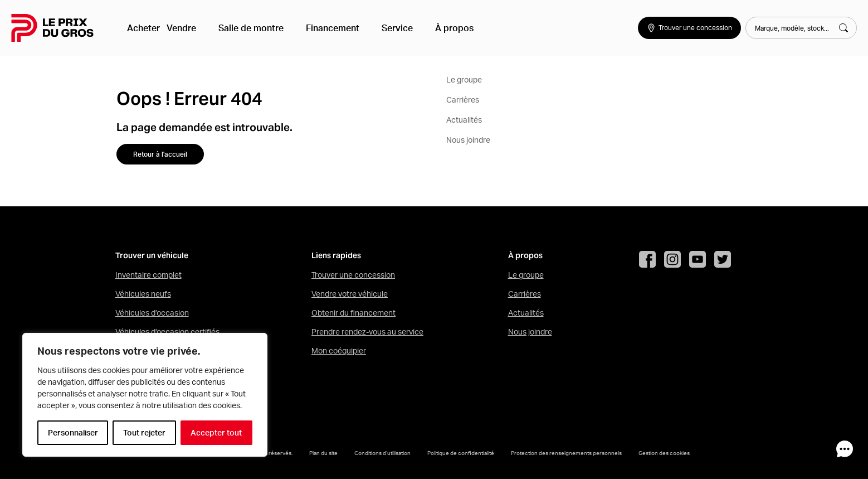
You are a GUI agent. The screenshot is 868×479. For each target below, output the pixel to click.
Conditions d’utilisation (382, 453)
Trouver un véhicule (152, 256)
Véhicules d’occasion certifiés (167, 332)
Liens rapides (336, 256)
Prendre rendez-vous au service (367, 332)
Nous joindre (530, 332)
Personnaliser (73, 433)
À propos (428, 28)
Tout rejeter (144, 433)
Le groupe (526, 275)
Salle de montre (251, 28)
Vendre (190, 28)
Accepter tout (216, 433)
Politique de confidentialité (461, 453)
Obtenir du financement (353, 313)
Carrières (525, 294)
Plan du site (323, 453)
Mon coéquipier (339, 351)
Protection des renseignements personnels (566, 453)
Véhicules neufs (143, 294)
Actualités (526, 313)
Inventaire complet (148, 275)
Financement (324, 28)
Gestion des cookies (664, 453)
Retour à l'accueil (160, 154)
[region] (145, 395)
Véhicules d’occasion (152, 313)
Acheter (146, 28)
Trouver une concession (353, 275)
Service (379, 28)
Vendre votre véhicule (350, 294)
